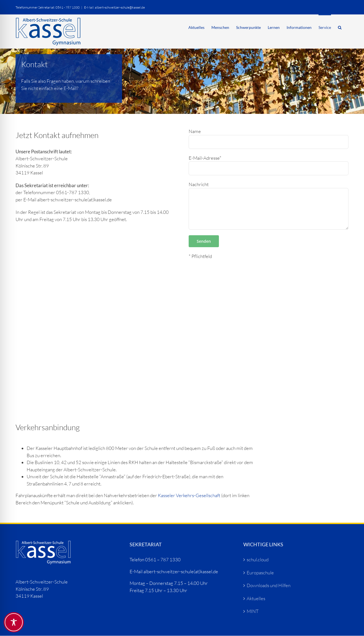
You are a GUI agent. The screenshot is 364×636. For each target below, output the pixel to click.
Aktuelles (256, 598)
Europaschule (260, 573)
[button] (340, 27)
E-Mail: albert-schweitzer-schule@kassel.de (114, 7)
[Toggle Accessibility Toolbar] (14, 622)
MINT (253, 611)
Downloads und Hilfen (269, 585)
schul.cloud (258, 559)
